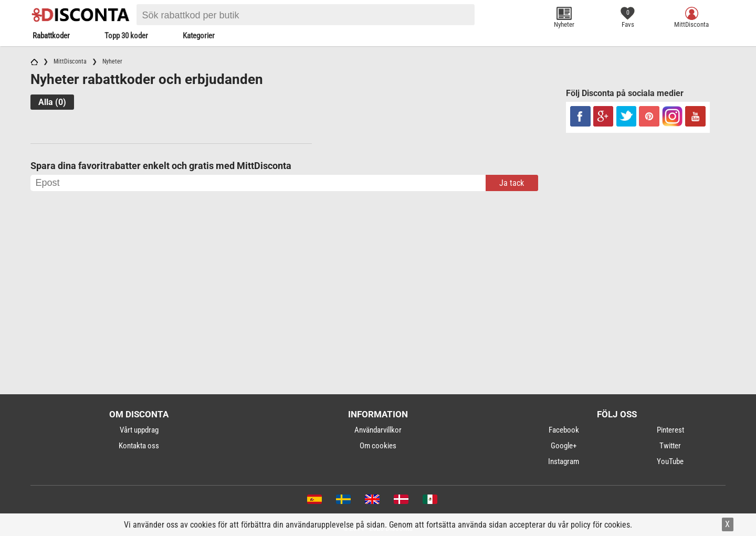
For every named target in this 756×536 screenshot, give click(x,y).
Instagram (564, 461)
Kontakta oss (139, 446)
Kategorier (199, 36)
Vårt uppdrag (139, 430)
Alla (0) (52, 102)
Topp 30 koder (126, 36)
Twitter (670, 446)
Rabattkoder (51, 36)
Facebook (564, 430)
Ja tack (512, 183)
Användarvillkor (378, 430)
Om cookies (378, 446)
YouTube (670, 461)
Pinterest (670, 430)
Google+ (564, 446)
